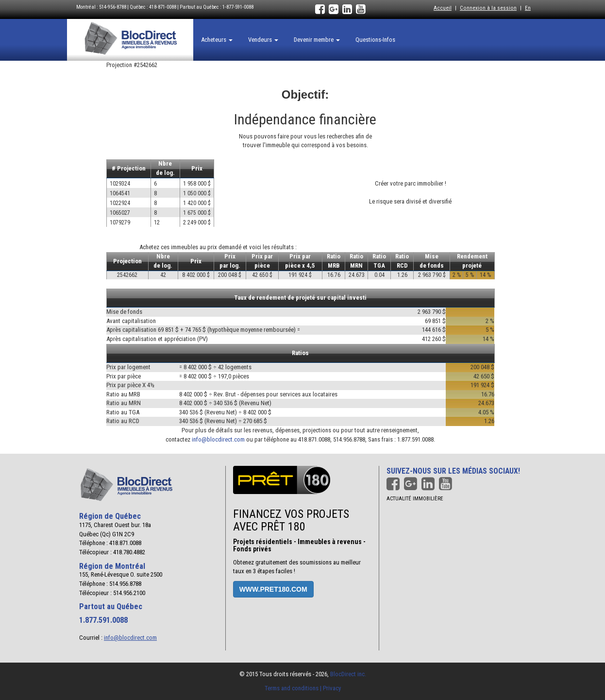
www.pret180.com (273, 589)
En (528, 8)
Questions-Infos (375, 40)
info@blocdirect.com (218, 439)
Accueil (443, 8)
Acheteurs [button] (217, 40)
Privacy (332, 688)
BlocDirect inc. (348, 674)
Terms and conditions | (294, 688)
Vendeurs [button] (263, 40)
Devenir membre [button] (317, 40)
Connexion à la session (488, 8)
